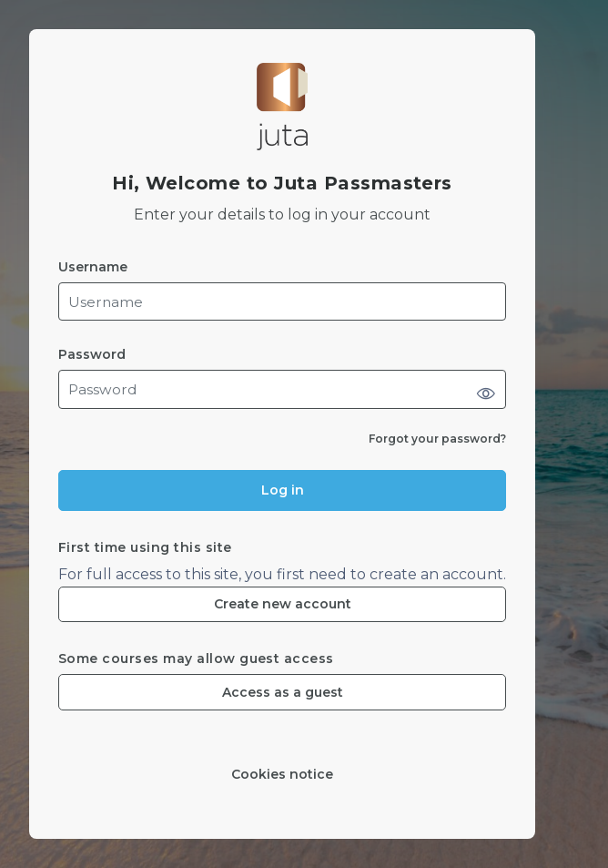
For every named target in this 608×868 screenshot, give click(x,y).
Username (93, 267)
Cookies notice (282, 775)
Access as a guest (283, 692)
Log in (283, 490)
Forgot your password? (437, 439)
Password (92, 355)
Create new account (283, 604)
